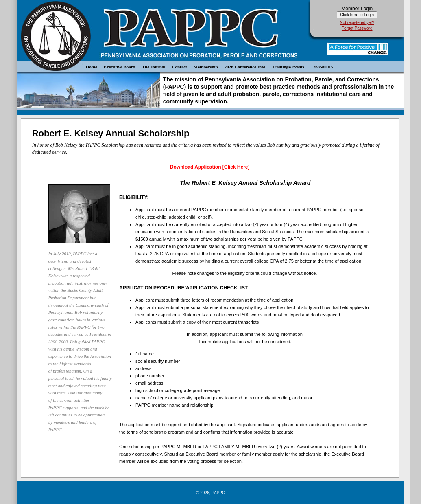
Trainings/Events (288, 67)
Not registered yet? (357, 23)
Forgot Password (357, 28)
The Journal (154, 67)
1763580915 (322, 67)
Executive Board (120, 67)
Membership (206, 67)
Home (92, 67)
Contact (180, 67)
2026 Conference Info (245, 67)
